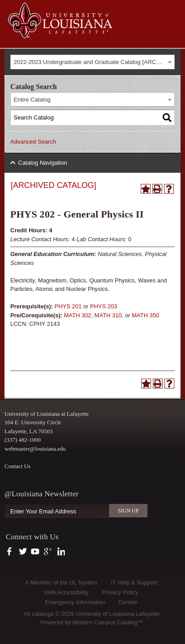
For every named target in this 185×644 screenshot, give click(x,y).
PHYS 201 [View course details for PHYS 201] (68, 306)
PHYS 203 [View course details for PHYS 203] (104, 306)
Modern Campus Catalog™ (108, 622)
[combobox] (92, 62)
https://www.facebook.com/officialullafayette (11, 552)
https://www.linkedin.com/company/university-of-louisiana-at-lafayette (60, 552)
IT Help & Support (134, 582)
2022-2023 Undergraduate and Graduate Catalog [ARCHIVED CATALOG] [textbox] (94, 62)
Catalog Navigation (43, 163)
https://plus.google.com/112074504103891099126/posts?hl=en (48, 552)
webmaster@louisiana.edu (35, 449)
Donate (128, 602)
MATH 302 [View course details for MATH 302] (78, 315)
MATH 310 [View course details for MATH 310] (108, 315)
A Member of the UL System (61, 582)
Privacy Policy (120, 592)
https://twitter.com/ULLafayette (23, 552)
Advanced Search (33, 142)
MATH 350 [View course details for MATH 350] (145, 315)
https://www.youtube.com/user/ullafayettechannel (35, 552)
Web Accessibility (66, 592)
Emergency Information (75, 602)
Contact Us (17, 466)
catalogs (42, 614)
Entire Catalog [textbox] (32, 100)
